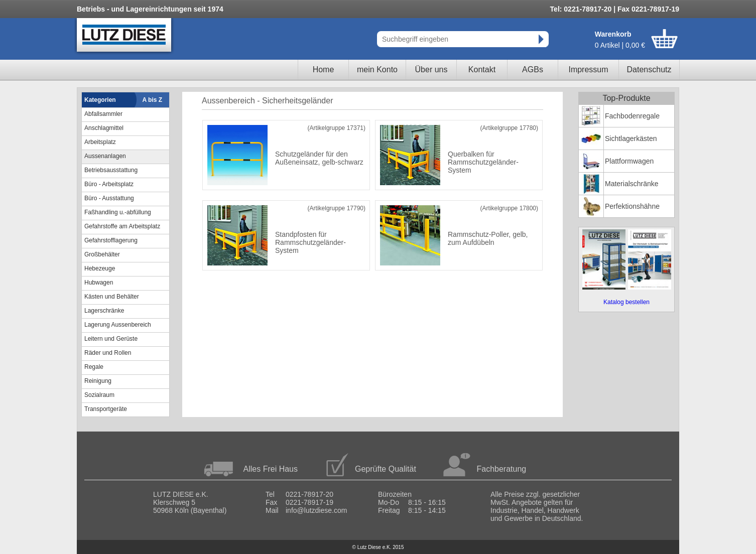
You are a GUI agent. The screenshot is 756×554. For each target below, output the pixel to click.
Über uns (431, 70)
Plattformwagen (629, 161)
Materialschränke (632, 184)
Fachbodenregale (632, 116)
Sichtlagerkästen (631, 138)
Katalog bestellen (626, 302)
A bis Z (153, 100)
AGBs (533, 70)
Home (324, 70)
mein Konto (377, 70)
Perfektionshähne (632, 206)
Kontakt (482, 70)
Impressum (588, 70)
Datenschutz (649, 70)
